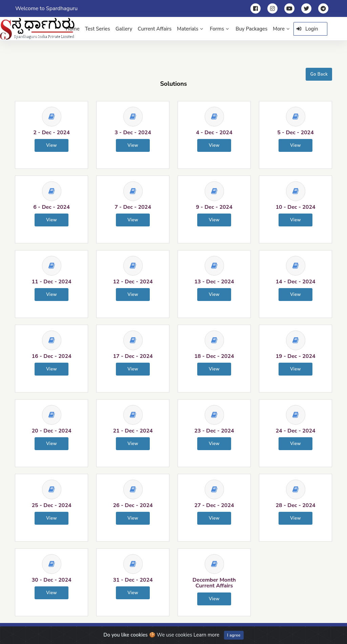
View (52, 145)
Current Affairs (155, 29)
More (281, 29)
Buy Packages (251, 29)
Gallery (124, 29)
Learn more (206, 635)
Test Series (98, 29)
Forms (219, 29)
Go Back (319, 74)
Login (307, 29)
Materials (190, 29)
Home (73, 29)
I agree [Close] (234, 635)
